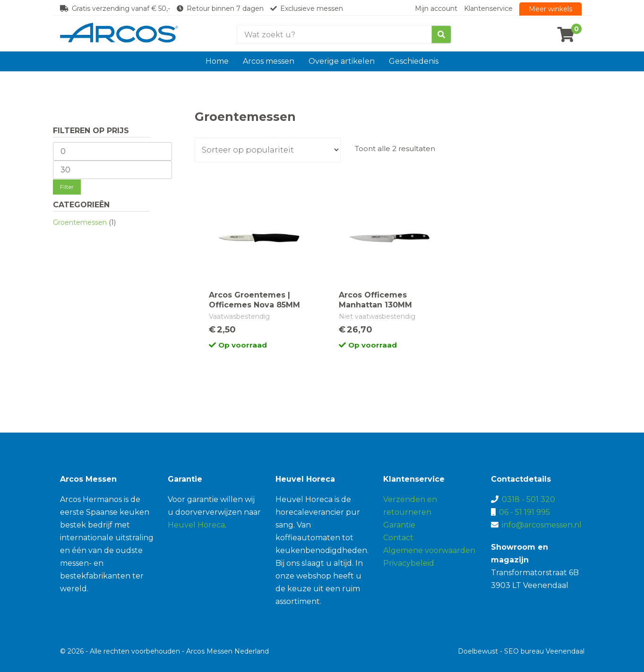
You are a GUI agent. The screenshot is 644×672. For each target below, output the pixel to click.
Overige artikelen (342, 61)
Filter (67, 187)
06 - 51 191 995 (524, 512)
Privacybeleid (409, 563)
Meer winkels (550, 9)
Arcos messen (269, 61)
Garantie (399, 525)
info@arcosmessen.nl (542, 525)
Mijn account (436, 9)
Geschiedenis (414, 61)
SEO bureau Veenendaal (544, 651)
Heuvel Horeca (196, 525)
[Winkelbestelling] (268, 150)
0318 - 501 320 (528, 499)
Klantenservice (488, 9)
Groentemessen (80, 222)
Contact (398, 538)
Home (217, 61)
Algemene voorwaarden (429, 550)
